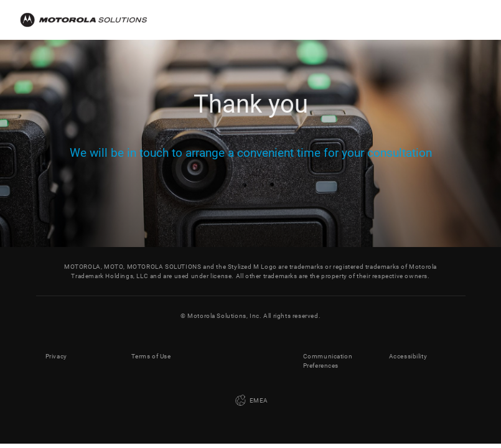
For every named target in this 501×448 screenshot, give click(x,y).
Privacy (56, 356)
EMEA (250, 401)
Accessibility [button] (408, 356)
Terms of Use (151, 356)
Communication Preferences (328, 361)
